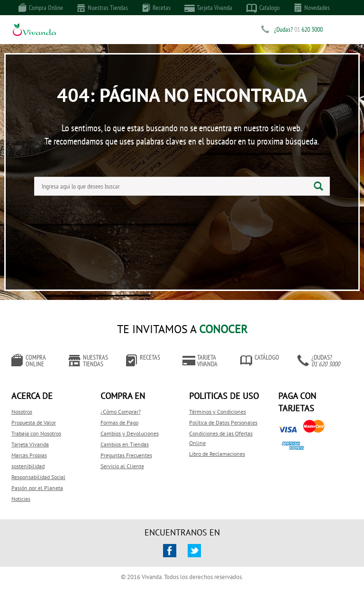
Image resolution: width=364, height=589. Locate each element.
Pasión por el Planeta (37, 488)
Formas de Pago (119, 422)
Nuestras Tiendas (103, 8)
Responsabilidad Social (38, 477)
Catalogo (263, 8)
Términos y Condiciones (218, 412)
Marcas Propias (29, 455)
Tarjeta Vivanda (209, 8)
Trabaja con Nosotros (36, 433)
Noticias (21, 499)
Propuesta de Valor (34, 422)
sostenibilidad (28, 466)
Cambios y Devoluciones (130, 433)
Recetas (156, 8)
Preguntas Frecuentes (126, 455)
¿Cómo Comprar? (121, 412)
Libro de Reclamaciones (217, 454)
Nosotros (22, 412)
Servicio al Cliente (122, 466)
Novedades (312, 8)
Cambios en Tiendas (125, 444)
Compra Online (41, 8)
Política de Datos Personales (223, 422)
